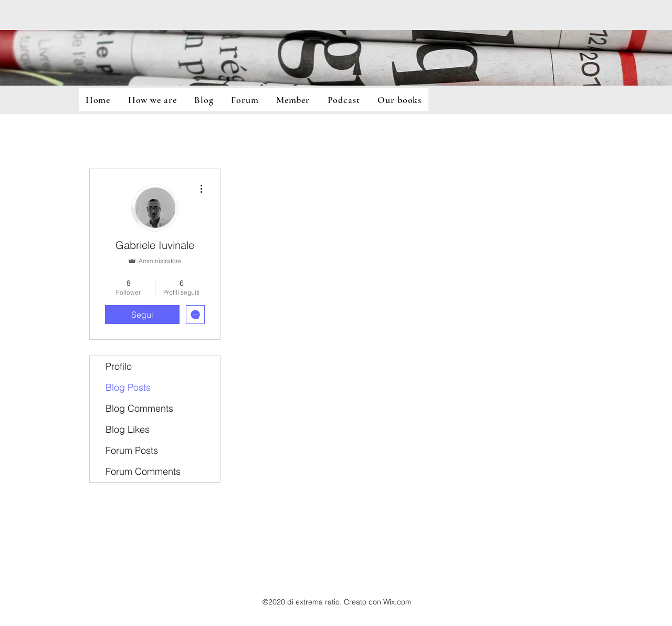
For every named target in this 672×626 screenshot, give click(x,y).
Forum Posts (132, 450)
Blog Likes (128, 429)
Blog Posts (128, 387)
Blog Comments (139, 408)
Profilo (119, 366)
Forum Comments (143, 471)
